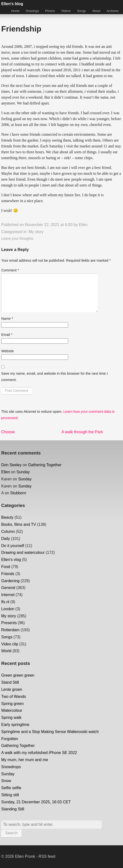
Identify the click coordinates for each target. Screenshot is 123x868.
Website (8, 351)
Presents (9, 623)
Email (7, 335)
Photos (50, 11)
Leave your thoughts (17, 238)
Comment (10, 270)
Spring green (12, 704)
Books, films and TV (19, 524)
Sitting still (10, 795)
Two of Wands (14, 697)
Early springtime (15, 725)
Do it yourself (13, 546)
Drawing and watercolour (23, 553)
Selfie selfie (11, 788)
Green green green (18, 675)
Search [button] (11, 833)
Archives (113, 11)
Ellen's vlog (11, 560)
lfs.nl (5, 602)
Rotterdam (10, 630)
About (96, 11)
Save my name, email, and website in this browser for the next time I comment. (55, 377)
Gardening (10, 581)
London (8, 609)
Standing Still (13, 809)
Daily (6, 539)
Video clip (10, 644)
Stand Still (10, 682)
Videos (66, 11)
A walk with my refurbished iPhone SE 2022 (39, 753)
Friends (8, 574)
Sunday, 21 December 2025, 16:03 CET (36, 802)
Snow (6, 781)
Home (15, 11)
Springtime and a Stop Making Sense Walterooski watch (50, 732)
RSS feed (47, 856)
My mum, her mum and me (25, 760)
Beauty (7, 517)
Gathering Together (45, 465)
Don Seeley (11, 465)
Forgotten (10, 739)
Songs (81, 11)
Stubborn (18, 493)
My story (36, 232)
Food (6, 567)
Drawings (32, 11)
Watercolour (12, 710)
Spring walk (11, 718)
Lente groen (12, 689)
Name (7, 319)
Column (8, 532)
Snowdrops (11, 767)
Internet (8, 595)
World (6, 651)
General (8, 588)
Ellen (83, 225)
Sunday (23, 472)
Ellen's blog (12, 4)
